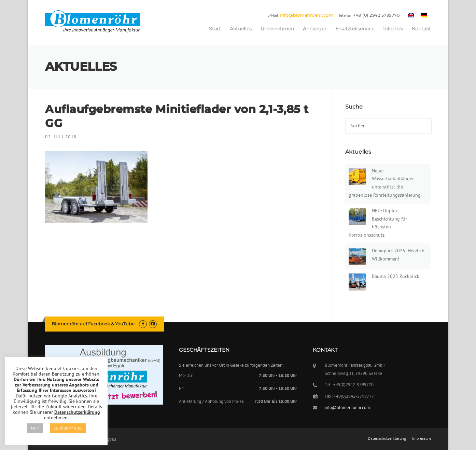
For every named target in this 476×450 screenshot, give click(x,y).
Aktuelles (241, 29)
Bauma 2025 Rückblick (396, 276)
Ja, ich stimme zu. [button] (68, 428)
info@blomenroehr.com (307, 15)
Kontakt (421, 29)
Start (215, 29)
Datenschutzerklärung (387, 438)
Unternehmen (277, 29)
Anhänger (315, 29)
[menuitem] (411, 15)
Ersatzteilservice (355, 29)
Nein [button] (35, 428)
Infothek (393, 29)
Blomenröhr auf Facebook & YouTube (93, 324)
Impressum (422, 438)
